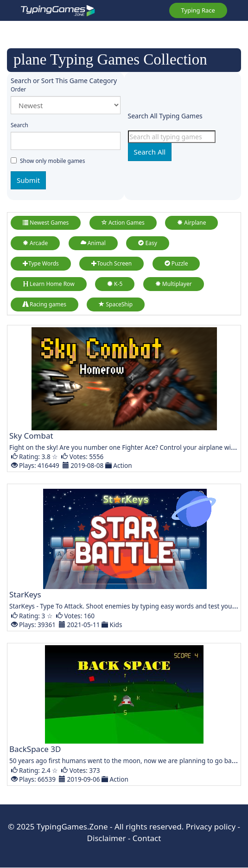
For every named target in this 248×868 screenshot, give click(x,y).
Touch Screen (111, 263)
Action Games (123, 223)
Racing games (45, 304)
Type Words (41, 263)
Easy (147, 243)
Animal (93, 243)
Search (19, 125)
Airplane (191, 223)
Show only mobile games (48, 161)
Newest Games (46, 223)
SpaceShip (116, 304)
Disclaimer (107, 838)
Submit (28, 180)
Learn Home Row (49, 284)
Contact (147, 838)
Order (18, 89)
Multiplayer (174, 284)
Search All (150, 152)
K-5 (115, 284)
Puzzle (176, 263)
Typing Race (198, 10)
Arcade (35, 243)
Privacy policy (211, 826)
